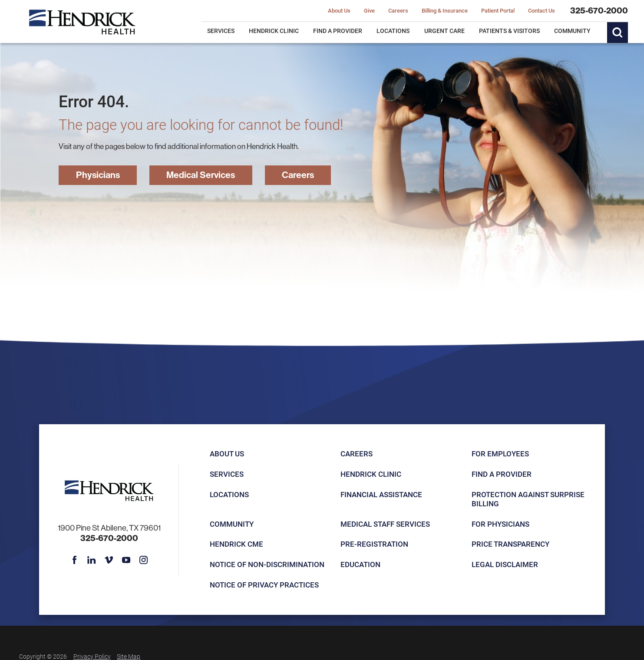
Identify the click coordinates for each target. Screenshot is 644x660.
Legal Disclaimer (505, 564)
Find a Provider (502, 474)
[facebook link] (74, 560)
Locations (229, 494)
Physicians (98, 175)
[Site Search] (618, 33)
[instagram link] (144, 560)
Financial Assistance (381, 494)
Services (227, 474)
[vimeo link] (109, 560)
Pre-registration (374, 544)
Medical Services (201, 175)
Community (232, 524)
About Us (227, 454)
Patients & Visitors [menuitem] (509, 31)
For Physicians (500, 524)
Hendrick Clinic (371, 474)
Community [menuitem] (572, 31)
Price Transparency (510, 544)
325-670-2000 (599, 11)
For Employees (500, 454)
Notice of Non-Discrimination (267, 564)
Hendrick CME (236, 544)
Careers (298, 175)
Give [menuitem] (369, 11)
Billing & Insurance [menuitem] (445, 11)
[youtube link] (126, 560)
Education (360, 564)
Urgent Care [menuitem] (444, 31)
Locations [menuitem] (393, 31)
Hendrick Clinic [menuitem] (274, 31)
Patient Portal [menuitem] (498, 11)
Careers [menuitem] (398, 11)
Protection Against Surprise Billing (528, 499)
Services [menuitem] (221, 31)
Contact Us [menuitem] (542, 11)
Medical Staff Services (385, 524)
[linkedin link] (91, 560)
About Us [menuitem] (339, 11)
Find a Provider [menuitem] (338, 31)
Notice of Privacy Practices (264, 585)
